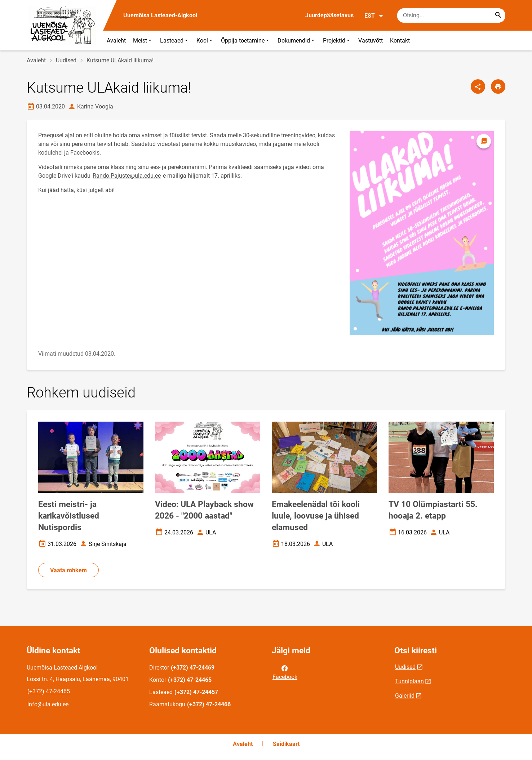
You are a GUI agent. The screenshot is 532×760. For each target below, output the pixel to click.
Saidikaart (286, 744)
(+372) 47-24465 (49, 691)
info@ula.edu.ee (48, 704)
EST (374, 16)
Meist (143, 41)
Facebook (285, 672)
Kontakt (400, 41)
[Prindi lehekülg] (498, 86)
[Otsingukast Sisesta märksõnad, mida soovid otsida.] (451, 15)
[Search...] (498, 15)
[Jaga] (478, 86)
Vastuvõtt (371, 41)
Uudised (66, 60)
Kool (205, 41)
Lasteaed (175, 41)
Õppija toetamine (246, 41)
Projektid (337, 41)
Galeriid (405, 696)
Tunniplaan (409, 681)
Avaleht (116, 41)
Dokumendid (297, 41)
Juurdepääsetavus (329, 15)
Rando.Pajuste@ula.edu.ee (127, 176)
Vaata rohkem (68, 570)
